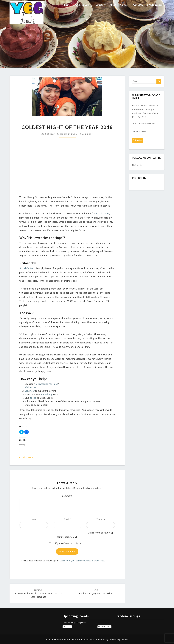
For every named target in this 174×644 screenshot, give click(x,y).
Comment (67, 496)
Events (31, 457)
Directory (101, 5)
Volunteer (30, 391)
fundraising (46, 394)
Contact (124, 5)
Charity (23, 457)
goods (33, 398)
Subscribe (137, 140)
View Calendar (104, 627)
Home (67, 5)
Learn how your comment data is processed (82, 561)
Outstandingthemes (118, 640)
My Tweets (137, 165)
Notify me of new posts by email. (68, 543)
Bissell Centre (102, 213)
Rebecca (50, 134)
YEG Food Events (83, 5)
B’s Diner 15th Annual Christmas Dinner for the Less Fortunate (38, 594)
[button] (67, 627)
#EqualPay (138, 5)
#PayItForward (155, 5)
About (113, 5)
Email (67, 519)
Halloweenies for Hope (46, 384)
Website (101, 519)
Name (34, 519)
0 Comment (86, 134)
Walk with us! (32, 387)
